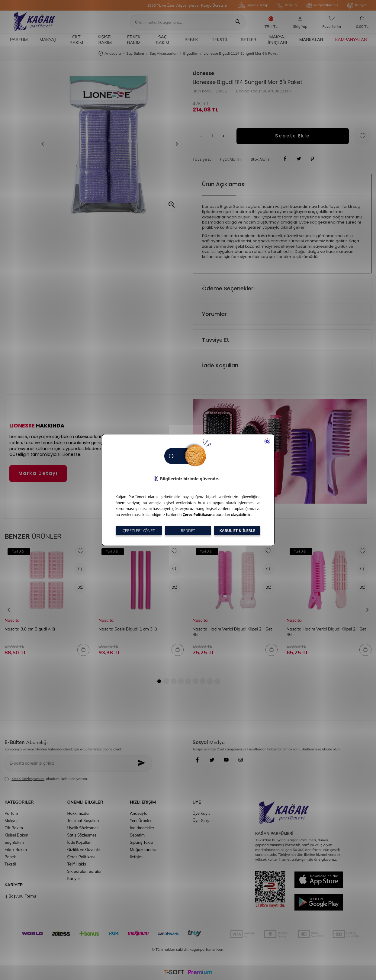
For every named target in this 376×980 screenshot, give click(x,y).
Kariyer (357, 5)
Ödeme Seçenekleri (228, 288)
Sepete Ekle (292, 136)
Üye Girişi (201, 820)
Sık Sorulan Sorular (85, 871)
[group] (110, 144)
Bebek (191, 40)
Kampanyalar (351, 40)
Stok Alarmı (261, 160)
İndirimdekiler (142, 828)
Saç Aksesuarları (164, 53)
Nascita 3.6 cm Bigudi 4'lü (30, 629)
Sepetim (137, 835)
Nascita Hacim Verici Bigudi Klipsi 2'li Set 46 (326, 632)
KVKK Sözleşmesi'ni (28, 779)
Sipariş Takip (253, 5)
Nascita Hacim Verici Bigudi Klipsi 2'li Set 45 (232, 632)
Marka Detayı (38, 473)
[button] (45, 144)
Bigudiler (190, 53)
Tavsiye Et (202, 160)
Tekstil (220, 40)
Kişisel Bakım (105, 40)
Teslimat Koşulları (83, 820)
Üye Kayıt (201, 813)
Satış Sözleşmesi (82, 835)
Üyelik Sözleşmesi (84, 828)
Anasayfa (110, 54)
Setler (249, 40)
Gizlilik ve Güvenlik (84, 849)
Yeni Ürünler (141, 820)
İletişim (287, 5)
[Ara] (238, 22)
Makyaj (48, 40)
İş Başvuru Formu (20, 896)
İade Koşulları (220, 365)
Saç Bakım (163, 40)
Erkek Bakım (134, 40)
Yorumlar (214, 314)
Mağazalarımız (322, 5)
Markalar (311, 40)
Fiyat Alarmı (231, 160)
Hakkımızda (78, 813)
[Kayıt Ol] (143, 763)
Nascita (12, 620)
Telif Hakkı (77, 864)
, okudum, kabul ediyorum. (46, 779)
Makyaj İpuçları (278, 40)
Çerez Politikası (81, 857)
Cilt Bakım (77, 40)
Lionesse (203, 73)
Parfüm (19, 40)
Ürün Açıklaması (224, 184)
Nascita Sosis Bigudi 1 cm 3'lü (128, 629)
